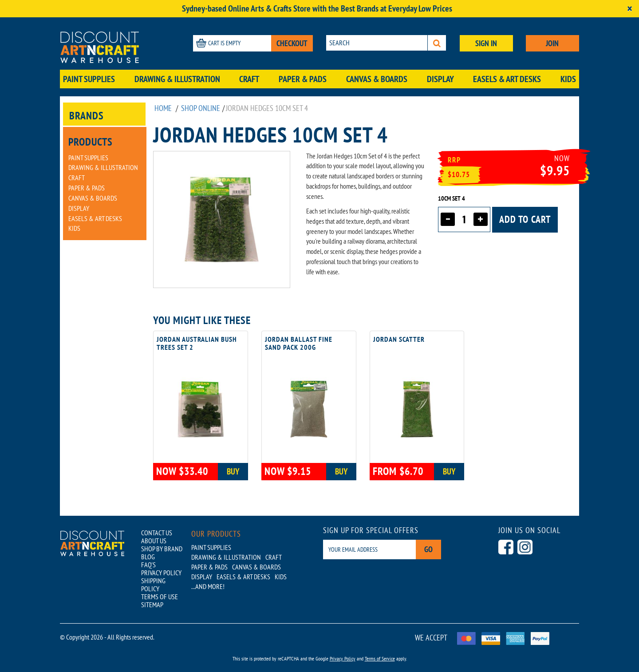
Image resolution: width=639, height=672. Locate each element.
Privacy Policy (343, 658)
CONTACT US (157, 533)
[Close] (630, 9)
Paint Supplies (89, 79)
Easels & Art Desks (507, 79)
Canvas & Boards (377, 79)
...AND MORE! (208, 586)
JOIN (552, 43)
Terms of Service (380, 658)
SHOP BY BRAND (162, 549)
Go (428, 549)
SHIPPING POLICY (153, 585)
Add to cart (525, 219)
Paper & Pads (303, 79)
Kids (568, 79)
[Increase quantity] (481, 219)
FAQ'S (148, 565)
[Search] (437, 43)
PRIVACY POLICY (161, 573)
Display (440, 79)
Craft (249, 79)
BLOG (148, 557)
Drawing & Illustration (177, 79)
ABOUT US (154, 541)
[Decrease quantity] (448, 219)
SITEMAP (152, 605)
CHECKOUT (292, 43)
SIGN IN (486, 43)
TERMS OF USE (160, 597)
